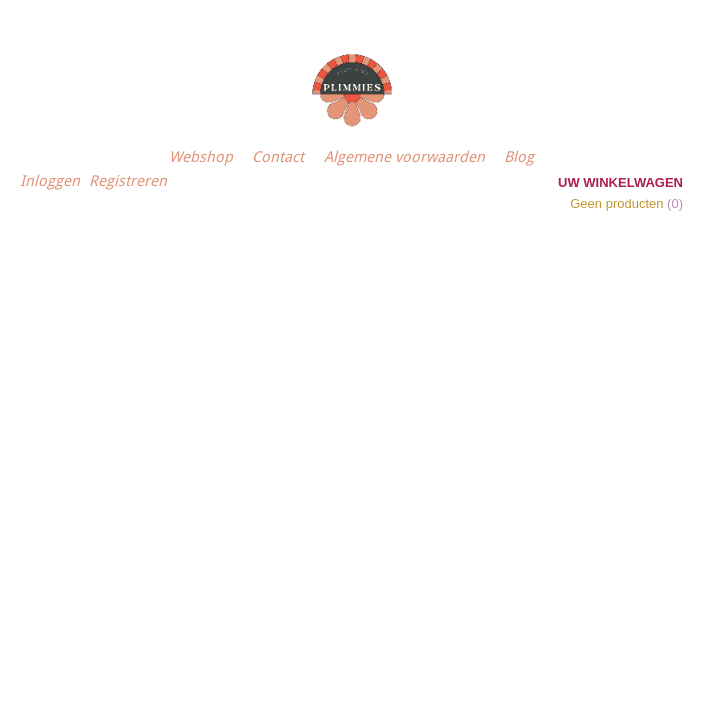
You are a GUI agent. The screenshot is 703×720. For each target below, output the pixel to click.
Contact (278, 157)
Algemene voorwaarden (404, 157)
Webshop (201, 157)
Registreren (128, 181)
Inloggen (50, 181)
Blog (519, 157)
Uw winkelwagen (620, 182)
